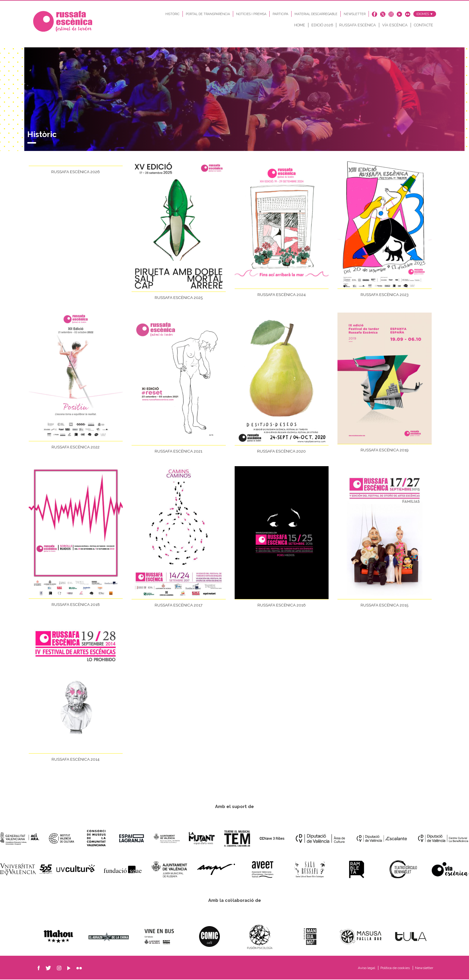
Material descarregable (316, 14)
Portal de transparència (208, 14)
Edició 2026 (322, 25)
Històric (172, 14)
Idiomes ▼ (425, 14)
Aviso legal (367, 968)
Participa (280, 14)
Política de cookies (396, 968)
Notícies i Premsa (251, 14)
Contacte (424, 25)
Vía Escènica (395, 25)
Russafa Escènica (358, 25)
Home (300, 25)
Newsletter (355, 14)
